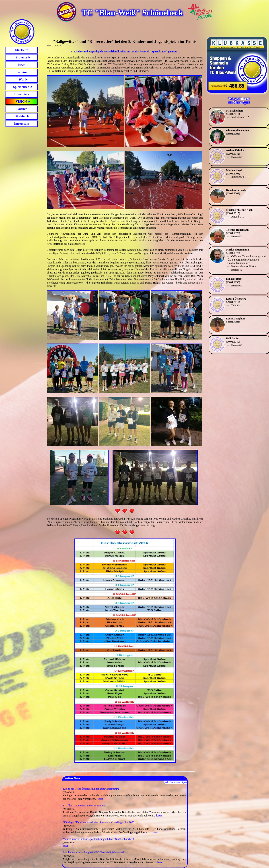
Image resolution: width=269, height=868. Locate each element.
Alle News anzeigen (176, 782)
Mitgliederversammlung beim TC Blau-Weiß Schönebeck (94, 852)
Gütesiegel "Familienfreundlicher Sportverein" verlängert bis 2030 (99, 822)
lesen (101, 799)
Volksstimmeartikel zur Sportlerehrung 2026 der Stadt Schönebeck (99, 839)
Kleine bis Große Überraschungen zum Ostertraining (91, 789)
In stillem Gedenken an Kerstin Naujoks (85, 806)
